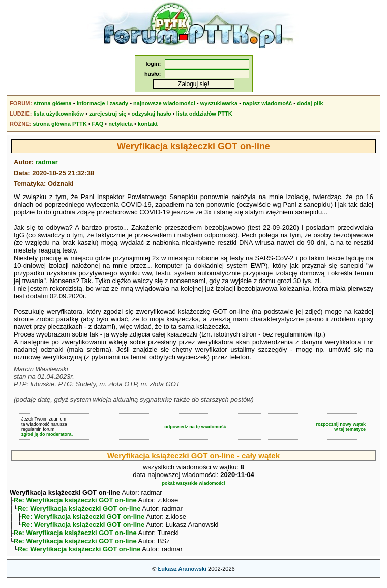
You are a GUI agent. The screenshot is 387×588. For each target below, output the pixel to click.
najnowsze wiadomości (164, 103)
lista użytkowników (58, 114)
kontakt (148, 124)
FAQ (98, 124)
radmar (47, 162)
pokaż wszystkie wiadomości (193, 483)
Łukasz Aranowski (182, 576)
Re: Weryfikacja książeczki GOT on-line (75, 501)
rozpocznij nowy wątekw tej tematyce (341, 427)
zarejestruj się (108, 114)
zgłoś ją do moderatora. (47, 434)
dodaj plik (310, 103)
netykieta (121, 124)
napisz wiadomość (267, 103)
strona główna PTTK (59, 124)
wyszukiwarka (219, 103)
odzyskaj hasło (151, 114)
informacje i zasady (103, 103)
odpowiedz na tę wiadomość (195, 427)
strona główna (53, 103)
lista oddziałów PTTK (204, 114)
